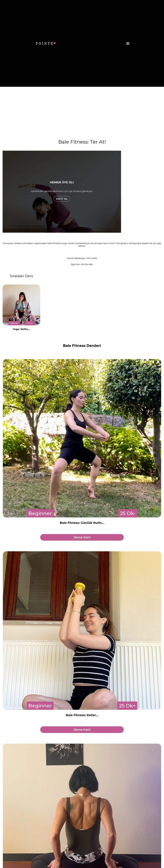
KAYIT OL (62, 199)
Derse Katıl (82, 537)
